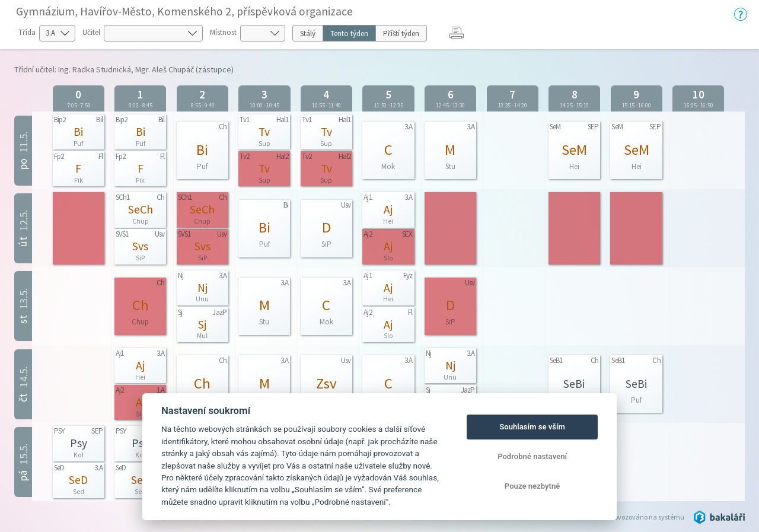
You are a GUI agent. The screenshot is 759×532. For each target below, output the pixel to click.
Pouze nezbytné (532, 486)
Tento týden (349, 34)
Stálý (308, 34)
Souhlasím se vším (532, 427)
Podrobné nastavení (532, 456)
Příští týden (401, 34)
